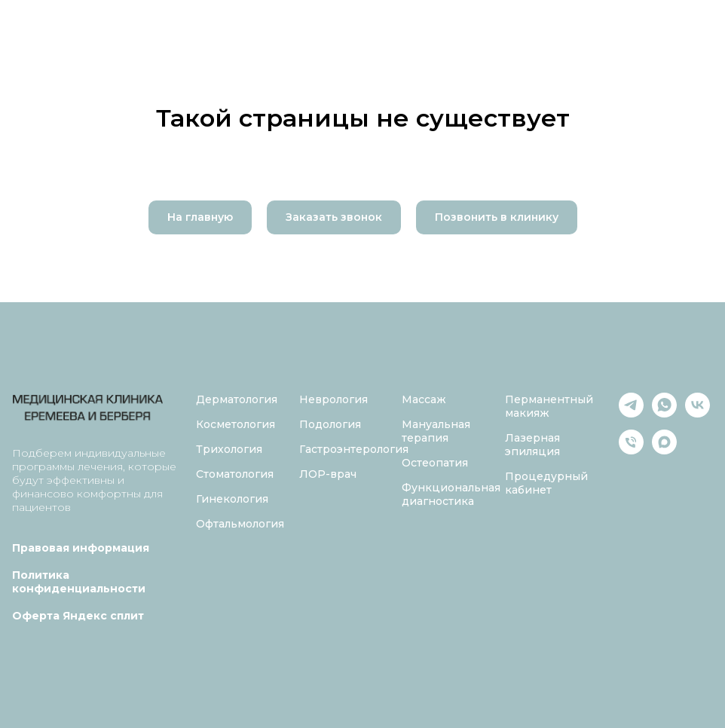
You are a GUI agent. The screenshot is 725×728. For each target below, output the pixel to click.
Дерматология (237, 399)
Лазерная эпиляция (532, 445)
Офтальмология (240, 524)
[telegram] (631, 413)
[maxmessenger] (664, 450)
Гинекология (232, 499)
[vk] (697, 413)
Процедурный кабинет (546, 483)
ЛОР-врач (328, 474)
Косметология (236, 424)
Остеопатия (435, 463)
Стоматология (235, 474)
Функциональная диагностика (451, 494)
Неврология (333, 399)
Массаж (424, 399)
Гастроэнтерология (354, 449)
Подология (330, 424)
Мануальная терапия (436, 431)
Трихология (229, 449)
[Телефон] (631, 450)
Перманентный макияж (549, 406)
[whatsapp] (664, 413)
